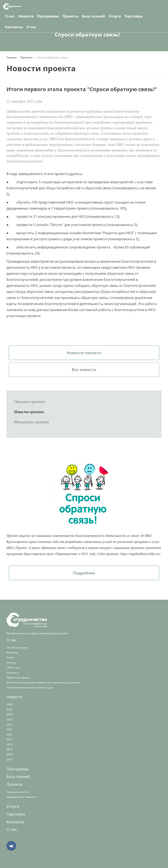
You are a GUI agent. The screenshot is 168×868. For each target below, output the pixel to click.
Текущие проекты (18, 792)
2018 (9, 744)
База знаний (93, 16)
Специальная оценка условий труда (30, 687)
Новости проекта (84, 353)
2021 (9, 730)
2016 (9, 754)
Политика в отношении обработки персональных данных (43, 682)
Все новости (84, 370)
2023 (9, 719)
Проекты (70, 16)
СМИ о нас (13, 668)
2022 (9, 725)
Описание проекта (29, 402)
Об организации (17, 647)
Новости (26, 16)
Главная (12, 58)
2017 (9, 749)
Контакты (14, 27)
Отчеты (11, 663)
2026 (9, 704)
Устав (10, 657)
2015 (9, 760)
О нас (10, 16)
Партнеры (134, 16)
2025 (9, 709)
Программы (48, 16)
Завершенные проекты (21, 797)
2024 (9, 714)
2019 (9, 739)
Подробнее (84, 573)
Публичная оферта (19, 677)
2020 (9, 734)
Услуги (115, 16)
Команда (12, 652)
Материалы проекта (31, 422)
